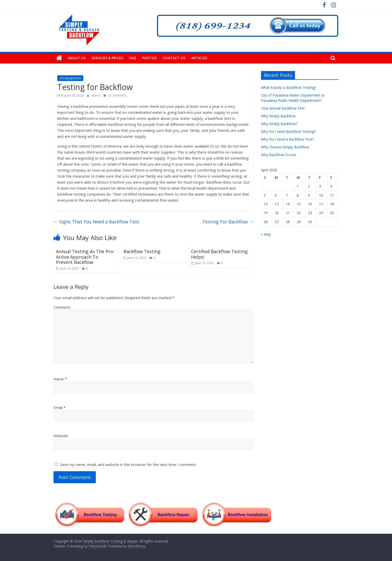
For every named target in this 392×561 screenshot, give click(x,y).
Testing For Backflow (228, 222)
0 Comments (115, 95)
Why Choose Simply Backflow (285, 147)
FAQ (133, 58)
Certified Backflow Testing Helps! (219, 254)
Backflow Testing (142, 251)
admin (96, 95)
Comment (62, 307)
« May (266, 234)
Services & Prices (107, 58)
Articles (199, 58)
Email (59, 407)
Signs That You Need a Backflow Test (96, 222)
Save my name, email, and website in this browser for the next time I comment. (128, 464)
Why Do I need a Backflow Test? (287, 139)
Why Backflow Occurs (279, 155)
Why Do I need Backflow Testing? (288, 131)
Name (60, 379)
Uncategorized (70, 78)
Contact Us (174, 58)
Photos (149, 58)
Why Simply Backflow (278, 116)
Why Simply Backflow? (279, 124)
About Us (77, 58)
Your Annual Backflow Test (283, 108)
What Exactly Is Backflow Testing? (288, 87)
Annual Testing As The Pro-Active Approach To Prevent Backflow (85, 257)
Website (61, 436)
